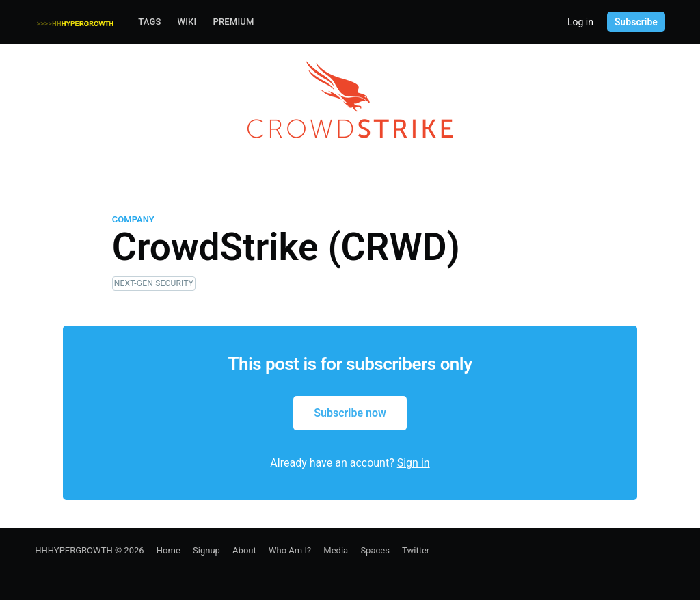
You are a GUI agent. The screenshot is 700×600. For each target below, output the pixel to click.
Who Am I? (290, 550)
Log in (580, 22)
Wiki (187, 22)
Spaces (375, 550)
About (244, 550)
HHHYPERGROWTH (74, 550)
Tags (149, 22)
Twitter (416, 550)
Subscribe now (350, 413)
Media (336, 550)
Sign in (414, 463)
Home (169, 550)
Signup (206, 550)
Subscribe (636, 22)
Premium (233, 22)
